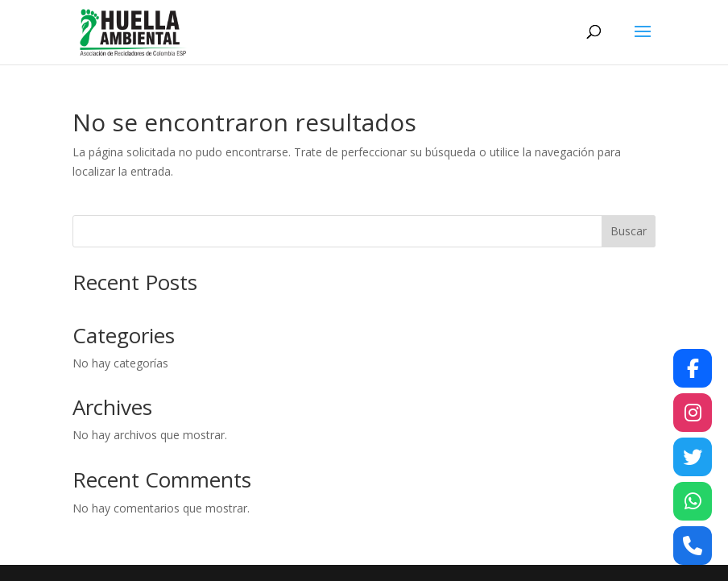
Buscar (629, 231)
